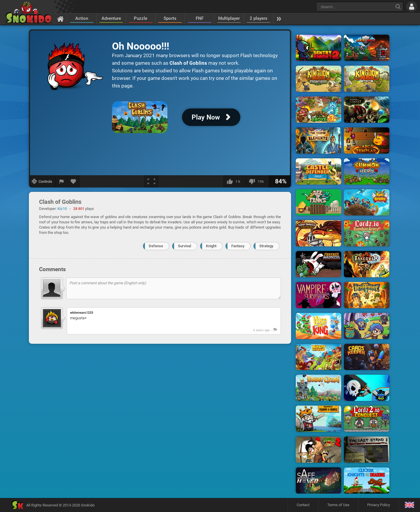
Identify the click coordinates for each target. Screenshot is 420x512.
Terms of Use (338, 505)
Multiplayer (229, 18)
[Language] (409, 505)
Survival (184, 246)
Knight (211, 246)
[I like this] (235, 181)
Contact (303, 505)
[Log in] (412, 7)
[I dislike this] (257, 181)
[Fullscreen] (151, 181)
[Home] (61, 19)
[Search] (398, 7)
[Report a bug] (62, 181)
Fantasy (238, 246)
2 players (259, 18)
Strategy (266, 246)
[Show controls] (42, 181)
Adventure (111, 18)
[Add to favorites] (73, 181)
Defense (156, 246)
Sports (170, 18)
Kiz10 (62, 209)
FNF (200, 18)
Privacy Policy (379, 505)
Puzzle (141, 18)
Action (82, 18)
